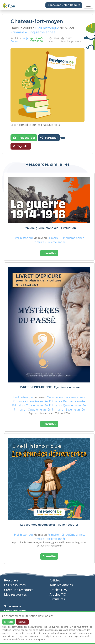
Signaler (21, 146)
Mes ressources (15, 594)
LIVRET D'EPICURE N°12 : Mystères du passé (49, 387)
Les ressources (15, 585)
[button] (63, 138)
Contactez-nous (15, 611)
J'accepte (9, 622)
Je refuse (22, 622)
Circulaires (57, 599)
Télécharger (24, 138)
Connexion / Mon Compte (64, 5)
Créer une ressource (19, 590)
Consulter (49, 253)
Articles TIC (58, 594)
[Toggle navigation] (88, 5)
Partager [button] (49, 138)
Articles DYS (58, 590)
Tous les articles (61, 585)
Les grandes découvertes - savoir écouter (49, 525)
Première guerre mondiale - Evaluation (49, 228)
